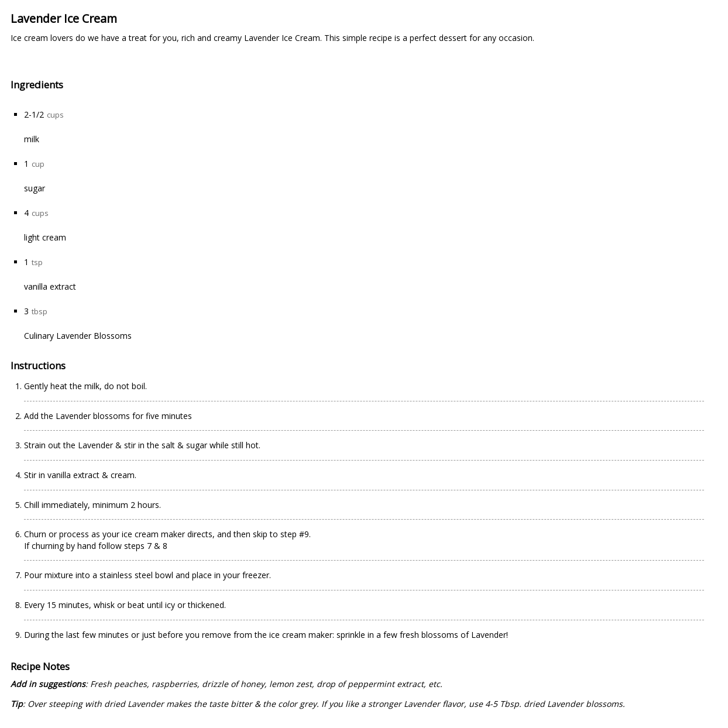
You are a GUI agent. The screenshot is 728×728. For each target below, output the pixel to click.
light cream (45, 237)
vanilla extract (50, 286)
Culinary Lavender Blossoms (78, 336)
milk (32, 139)
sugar (35, 188)
